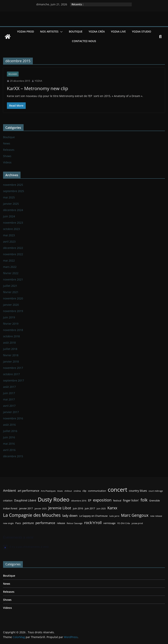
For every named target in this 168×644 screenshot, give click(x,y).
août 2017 (9, 387)
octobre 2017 (11, 374)
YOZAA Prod (26, 31)
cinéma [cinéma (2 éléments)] (77, 491)
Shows (7, 156)
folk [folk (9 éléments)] (144, 500)
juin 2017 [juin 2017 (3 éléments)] (90, 508)
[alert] (84, 547)
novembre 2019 (13, 311)
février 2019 (11, 324)
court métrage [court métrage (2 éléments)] (156, 491)
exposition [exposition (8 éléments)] (102, 500)
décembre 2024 (13, 210)
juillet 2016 (10, 431)
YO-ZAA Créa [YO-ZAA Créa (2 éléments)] (124, 523)
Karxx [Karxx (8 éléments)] (112, 508)
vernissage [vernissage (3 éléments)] (109, 523)
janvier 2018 (11, 362)
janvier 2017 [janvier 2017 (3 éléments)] (26, 508)
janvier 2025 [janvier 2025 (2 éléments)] (41, 509)
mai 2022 (9, 260)
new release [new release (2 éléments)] (156, 516)
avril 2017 (9, 406)
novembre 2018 (13, 330)
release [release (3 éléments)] (61, 523)
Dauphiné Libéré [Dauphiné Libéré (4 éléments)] (25, 500)
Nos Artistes (49, 31)
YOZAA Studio (142, 31)
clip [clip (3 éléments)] (84, 491)
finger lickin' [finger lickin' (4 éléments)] (131, 500)
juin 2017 (9, 393)
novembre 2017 (13, 368)
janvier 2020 (11, 305)
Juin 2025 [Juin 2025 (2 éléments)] (101, 509)
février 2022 (11, 273)
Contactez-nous (84, 41)
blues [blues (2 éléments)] (60, 491)
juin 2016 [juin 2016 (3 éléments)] (78, 508)
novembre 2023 (13, 223)
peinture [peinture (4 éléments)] (28, 523)
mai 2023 (9, 235)
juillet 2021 (10, 286)
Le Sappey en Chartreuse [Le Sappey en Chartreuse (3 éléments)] (93, 516)
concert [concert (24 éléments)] (117, 490)
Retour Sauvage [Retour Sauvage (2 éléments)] (75, 523)
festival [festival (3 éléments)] (117, 501)
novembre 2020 (13, 298)
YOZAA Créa (97, 31)
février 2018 (11, 355)
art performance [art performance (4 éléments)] (28, 491)
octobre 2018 (11, 336)
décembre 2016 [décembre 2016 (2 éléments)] (79, 501)
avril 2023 (9, 242)
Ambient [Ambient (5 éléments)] (9, 490)
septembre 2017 (14, 380)
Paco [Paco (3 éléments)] (18, 523)
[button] (61, 32)
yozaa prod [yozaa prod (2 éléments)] (137, 523)
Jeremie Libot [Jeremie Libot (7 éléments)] (60, 508)
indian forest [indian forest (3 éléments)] (10, 508)
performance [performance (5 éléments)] (45, 523)
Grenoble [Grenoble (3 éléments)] (154, 501)
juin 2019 (9, 317)
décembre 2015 (13, 456)
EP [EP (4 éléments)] (90, 500)
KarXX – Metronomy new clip (37, 88)
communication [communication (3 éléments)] (97, 491)
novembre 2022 (13, 254)
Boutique (76, 31)
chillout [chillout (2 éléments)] (68, 491)
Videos (7, 162)
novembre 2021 (13, 279)
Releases (13, 74)
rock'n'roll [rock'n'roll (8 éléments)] (93, 523)
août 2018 (9, 343)
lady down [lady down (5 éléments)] (70, 516)
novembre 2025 (13, 185)
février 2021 (11, 292)
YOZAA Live (118, 31)
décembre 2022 (13, 248)
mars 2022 (10, 267)
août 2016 (9, 425)
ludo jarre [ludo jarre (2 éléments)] (114, 516)
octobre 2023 (11, 229)
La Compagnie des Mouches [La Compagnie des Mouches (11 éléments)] (32, 515)
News (7, 143)
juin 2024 (9, 216)
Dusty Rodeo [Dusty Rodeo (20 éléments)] (54, 499)
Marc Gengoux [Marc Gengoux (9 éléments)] (135, 515)
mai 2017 (9, 399)
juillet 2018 (10, 349)
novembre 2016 (13, 418)
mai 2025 (9, 197)
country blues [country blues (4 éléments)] (138, 491)
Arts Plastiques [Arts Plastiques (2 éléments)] (48, 491)
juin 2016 (9, 437)
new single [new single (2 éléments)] (8, 523)
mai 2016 (9, 444)
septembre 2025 (14, 191)
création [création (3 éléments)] (8, 501)
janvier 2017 (11, 412)
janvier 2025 (11, 204)
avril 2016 (9, 450)
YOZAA (38, 81)
